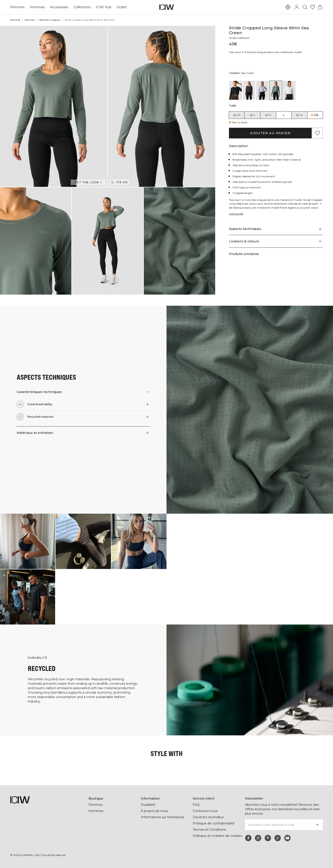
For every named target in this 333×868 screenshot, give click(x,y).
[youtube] (287, 838)
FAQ (196, 805)
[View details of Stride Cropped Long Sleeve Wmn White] (289, 90)
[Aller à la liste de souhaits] (313, 7)
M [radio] (268, 115)
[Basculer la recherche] (305, 7)
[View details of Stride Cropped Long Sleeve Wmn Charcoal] (249, 90)
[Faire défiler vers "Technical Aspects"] (276, 229)
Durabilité (148, 805)
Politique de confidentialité (214, 823)
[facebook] (248, 838)
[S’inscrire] (317, 825)
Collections (82, 7)
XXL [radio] (316, 115)
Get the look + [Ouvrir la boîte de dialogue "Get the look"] (88, 182)
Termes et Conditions (209, 830)
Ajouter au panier (270, 133)
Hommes (37, 7)
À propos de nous (154, 811)
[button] (54, 106)
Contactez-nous (205, 811)
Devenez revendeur (208, 817)
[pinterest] (268, 838)
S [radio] (252, 115)
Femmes (17, 7)
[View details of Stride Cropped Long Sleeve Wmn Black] (236, 90)
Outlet (122, 7)
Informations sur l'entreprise (162, 817)
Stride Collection (239, 38)
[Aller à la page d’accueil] (166, 7)
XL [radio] (299, 115)
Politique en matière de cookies (217, 836)
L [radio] (284, 115)
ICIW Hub (104, 7)
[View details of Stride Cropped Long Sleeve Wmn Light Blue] (262, 90)
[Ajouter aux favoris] (317, 133)
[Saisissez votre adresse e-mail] (278, 825)
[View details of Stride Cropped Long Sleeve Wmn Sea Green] (276, 90)
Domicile (15, 20)
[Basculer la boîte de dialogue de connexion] (297, 7)
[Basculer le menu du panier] (320, 7)
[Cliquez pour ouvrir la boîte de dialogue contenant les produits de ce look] (28, 541)
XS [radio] (237, 115)
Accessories (59, 7)
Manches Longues (50, 20)
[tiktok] (278, 838)
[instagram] (258, 838)
